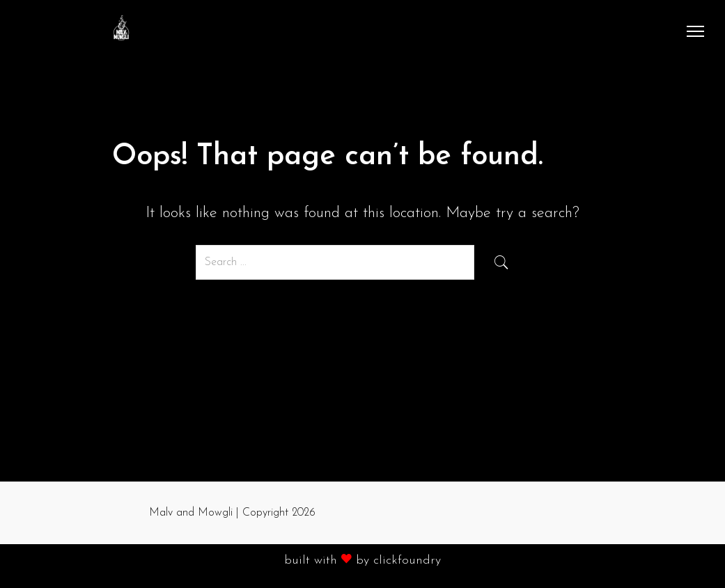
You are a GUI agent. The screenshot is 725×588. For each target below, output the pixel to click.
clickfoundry (407, 561)
